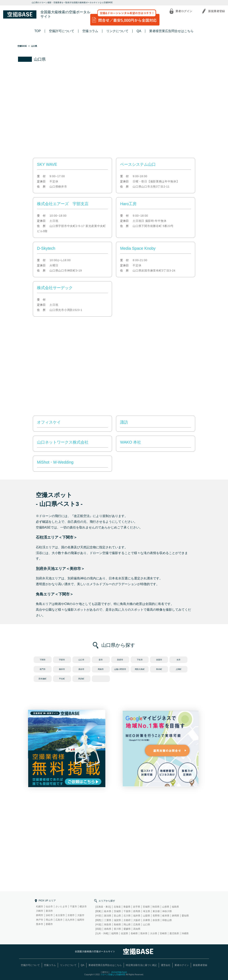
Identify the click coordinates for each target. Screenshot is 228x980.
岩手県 (137, 907)
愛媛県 (127, 929)
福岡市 (81, 920)
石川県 (127, 916)
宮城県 (146, 907)
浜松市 (49, 915)
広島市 (59, 920)
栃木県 (108, 911)
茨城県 (117, 911)
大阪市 (81, 915)
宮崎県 (163, 933)
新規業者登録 (217, 11)
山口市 (81, 660)
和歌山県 (167, 920)
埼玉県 (146, 911)
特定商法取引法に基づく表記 (141, 965)
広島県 (137, 925)
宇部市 (62, 660)
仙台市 (49, 907)
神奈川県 (167, 911)
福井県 (137, 916)
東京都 (156, 911)
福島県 (175, 907)
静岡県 (176, 916)
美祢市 (81, 669)
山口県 (146, 925)
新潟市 (49, 911)
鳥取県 (108, 925)
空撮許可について (62, 31)
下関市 (43, 660)
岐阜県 (166, 916)
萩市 (101, 660)
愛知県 (185, 916)
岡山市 (49, 920)
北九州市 (70, 920)
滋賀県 (117, 920)
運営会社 (166, 965)
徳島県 (108, 929)
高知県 (137, 929)
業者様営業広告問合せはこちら (171, 31)
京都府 (127, 920)
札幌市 (40, 907)
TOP (38, 31)
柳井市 (62, 669)
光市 (179, 660)
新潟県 (108, 916)
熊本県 (144, 933)
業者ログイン (184, 11)
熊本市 (40, 924)
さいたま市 (61, 907)
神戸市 (40, 920)
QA (139, 31)
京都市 (71, 915)
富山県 (117, 916)
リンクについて (117, 31)
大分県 (154, 933)
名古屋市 (60, 915)
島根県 (117, 925)
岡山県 (127, 925)
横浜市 (83, 907)
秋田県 (156, 907)
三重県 (108, 920)
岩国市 (159, 660)
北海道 (117, 907)
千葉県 (127, 911)
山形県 (166, 907)
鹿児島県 (174, 933)
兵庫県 (146, 920)
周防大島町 (140, 669)
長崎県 (134, 933)
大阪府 (137, 920)
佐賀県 (124, 933)
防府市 (120, 660)
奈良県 (156, 920)
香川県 (117, 929)
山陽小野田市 (120, 669)
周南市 (101, 669)
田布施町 (43, 679)
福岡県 (115, 933)
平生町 (62, 679)
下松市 (140, 660)
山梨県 (146, 916)
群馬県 (137, 911)
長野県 (156, 916)
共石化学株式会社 (119, 972)
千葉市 (73, 907)
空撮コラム (90, 31)
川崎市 (40, 911)
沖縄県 (185, 933)
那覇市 (49, 924)
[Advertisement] (114, 110)
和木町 (159, 669)
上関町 (179, 669)
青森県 (127, 907)
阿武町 (81, 679)
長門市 (43, 669)
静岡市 (40, 915)
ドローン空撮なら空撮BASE (113, 975)
